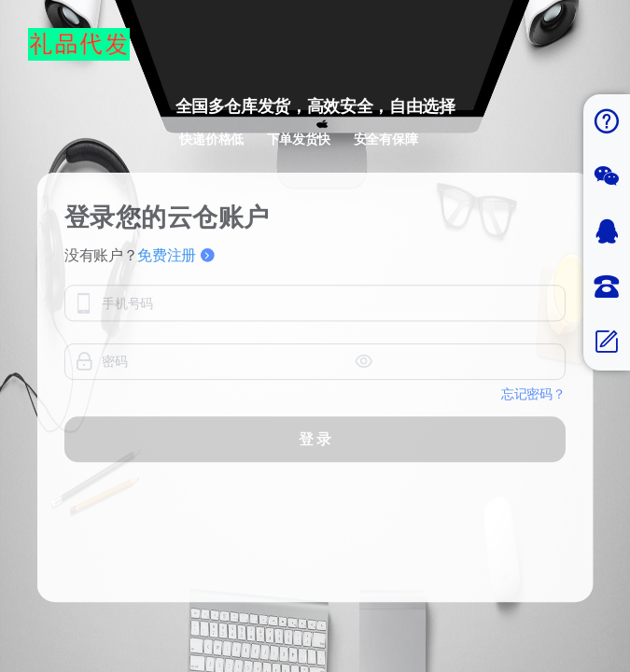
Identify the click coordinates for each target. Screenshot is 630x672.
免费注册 (176, 255)
